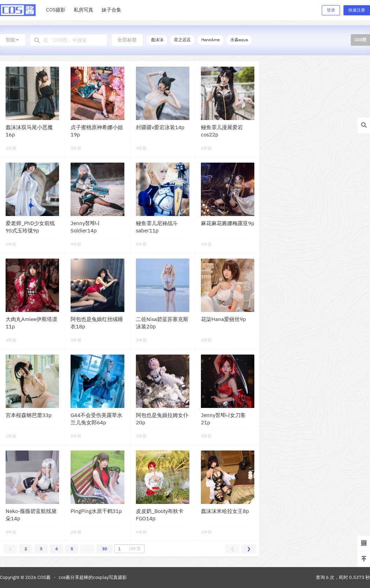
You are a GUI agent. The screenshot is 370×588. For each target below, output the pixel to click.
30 (104, 549)
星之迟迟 (182, 40)
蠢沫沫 (157, 40)
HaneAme (211, 40)
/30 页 (129, 549)
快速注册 (357, 10)
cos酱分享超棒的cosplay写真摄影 (93, 577)
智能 (13, 40)
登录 (331, 10)
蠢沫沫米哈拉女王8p (225, 511)
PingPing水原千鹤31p (96, 511)
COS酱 (43, 577)
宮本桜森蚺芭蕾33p (29, 415)
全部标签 (127, 40)
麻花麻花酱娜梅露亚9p (228, 223)
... (88, 549)
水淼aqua (239, 40)
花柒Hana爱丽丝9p (223, 319)
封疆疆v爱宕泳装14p (160, 127)
